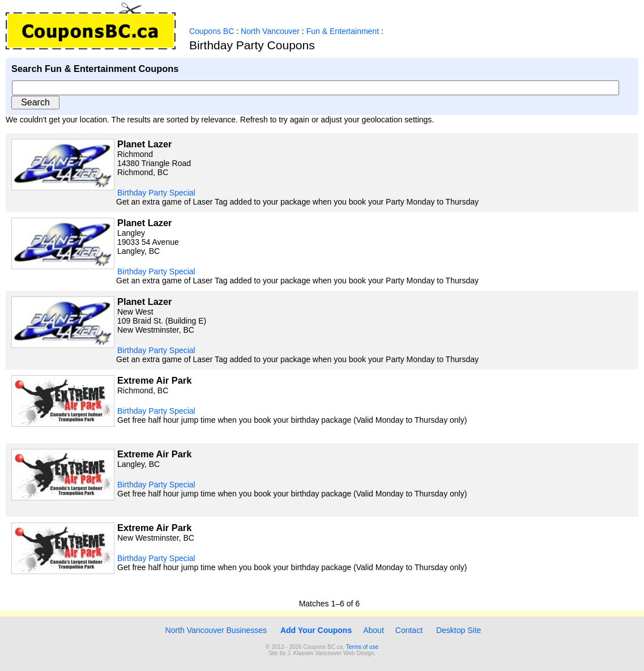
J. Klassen (300, 653)
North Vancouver (270, 31)
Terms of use (362, 647)
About (374, 630)
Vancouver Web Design (344, 653)
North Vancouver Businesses (215, 630)
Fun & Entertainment (343, 31)
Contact (409, 630)
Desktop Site (459, 630)
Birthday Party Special (156, 193)
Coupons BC (212, 31)
